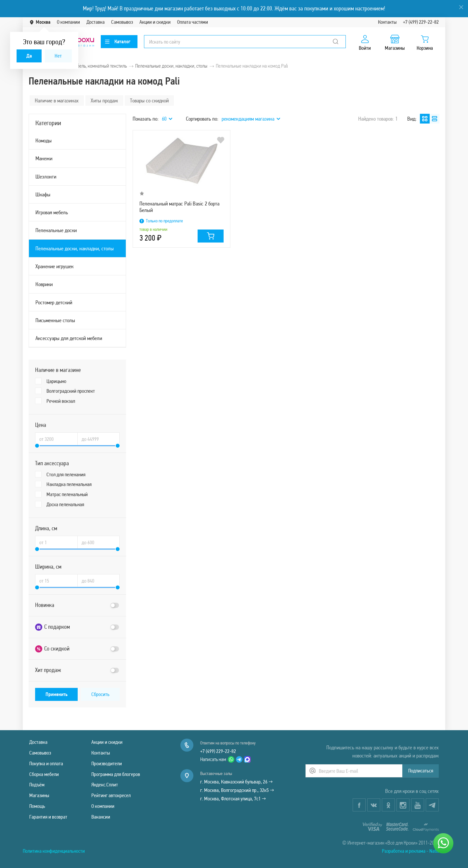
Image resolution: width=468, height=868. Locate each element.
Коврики (44, 284)
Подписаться (421, 771)
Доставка (96, 22)
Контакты (387, 22)
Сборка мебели (44, 774)
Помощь (37, 806)
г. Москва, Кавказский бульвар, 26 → (236, 782)
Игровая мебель (52, 212)
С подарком (52, 627)
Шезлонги (46, 177)
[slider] (37, 446)
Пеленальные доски (56, 230)
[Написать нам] (443, 843)
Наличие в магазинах (57, 100)
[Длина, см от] (56, 542)
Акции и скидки (155, 22)
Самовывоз (122, 22)
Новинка (45, 605)
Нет (58, 56)
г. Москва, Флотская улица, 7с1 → (233, 799)
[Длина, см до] (98, 542)
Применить (57, 694)
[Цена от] (56, 439)
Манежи (44, 158)
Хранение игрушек (54, 266)
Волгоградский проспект (71, 391)
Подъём (37, 785)
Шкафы (43, 194)
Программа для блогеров (116, 774)
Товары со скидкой (149, 100)
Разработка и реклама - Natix (410, 851)
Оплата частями (193, 22)
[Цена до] (98, 439)
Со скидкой (52, 649)
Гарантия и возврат (48, 817)
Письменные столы (55, 320)
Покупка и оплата (46, 763)
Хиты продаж (104, 100)
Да (29, 56)
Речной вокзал (61, 401)
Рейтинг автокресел (111, 795)
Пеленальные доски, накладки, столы (75, 248)
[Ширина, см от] (56, 581)
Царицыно (56, 381)
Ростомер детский (54, 302)
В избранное (221, 140)
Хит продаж (48, 670)
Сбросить (100, 694)
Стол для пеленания (66, 474)
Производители (107, 763)
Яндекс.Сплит (105, 785)
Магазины (39, 795)
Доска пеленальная (65, 504)
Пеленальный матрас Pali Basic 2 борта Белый (179, 207)
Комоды (44, 140)
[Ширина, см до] (98, 581)
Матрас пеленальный (67, 494)
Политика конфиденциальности (54, 851)
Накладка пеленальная (69, 484)
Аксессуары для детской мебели (69, 338)
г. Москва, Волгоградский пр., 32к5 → (237, 790)
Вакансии (101, 817)
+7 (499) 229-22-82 (421, 22)
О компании (68, 22)
